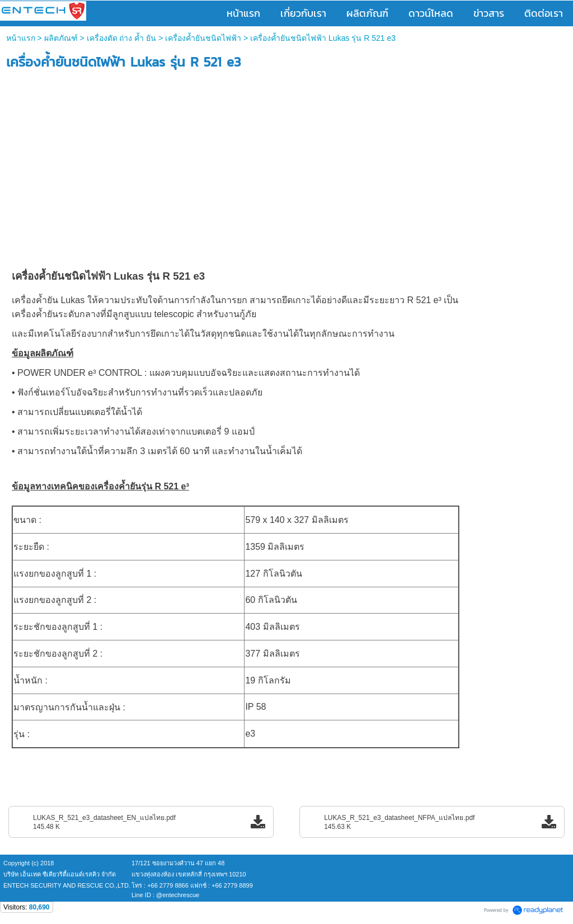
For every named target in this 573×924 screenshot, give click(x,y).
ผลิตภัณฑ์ (61, 38)
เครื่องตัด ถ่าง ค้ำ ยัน (122, 38)
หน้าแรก (21, 38)
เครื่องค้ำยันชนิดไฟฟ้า (203, 38)
